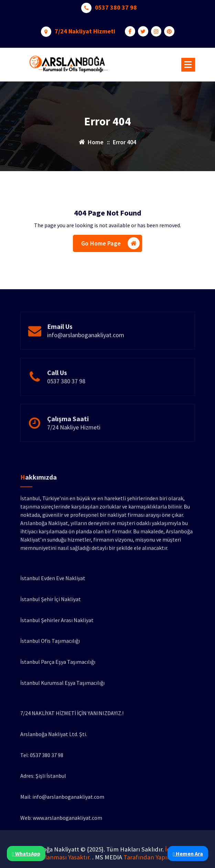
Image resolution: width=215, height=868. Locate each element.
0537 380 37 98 (116, 6)
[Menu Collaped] (188, 65)
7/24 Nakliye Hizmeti (74, 441)
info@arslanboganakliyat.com (86, 348)
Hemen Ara (188, 854)
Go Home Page (110, 245)
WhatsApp (26, 854)
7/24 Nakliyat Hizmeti (85, 29)
